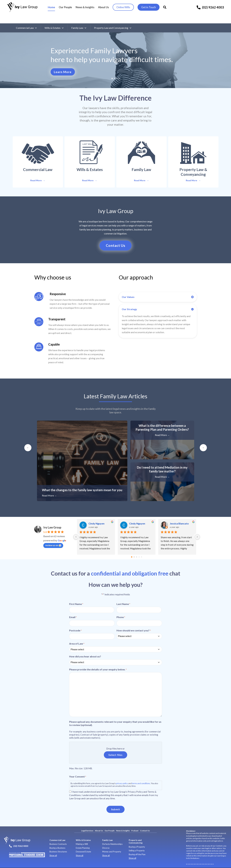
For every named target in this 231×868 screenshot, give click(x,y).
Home (53, 7)
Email (73, 609)
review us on (53, 537)
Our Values (128, 289)
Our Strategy (129, 301)
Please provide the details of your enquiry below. (98, 662)
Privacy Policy (62, 864)
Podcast (135, 823)
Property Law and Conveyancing (113, 19)
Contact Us (145, 823)
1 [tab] (112, 70)
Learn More (63, 63)
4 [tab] (119, 70)
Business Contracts (58, 836)
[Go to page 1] (134, 549)
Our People (67, 7)
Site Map (96, 864)
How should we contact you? (134, 623)
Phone (121, 609)
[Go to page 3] (139, 549)
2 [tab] (114, 70)
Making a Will (82, 836)
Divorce (106, 840)
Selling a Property (137, 843)
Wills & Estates (54, 19)
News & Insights (87, 7)
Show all (53, 848)
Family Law (79, 19)
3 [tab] (117, 70)
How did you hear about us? (85, 649)
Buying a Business (57, 840)
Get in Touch (150, 7)
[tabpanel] (116, 52)
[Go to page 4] (141, 549)
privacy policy (122, 775)
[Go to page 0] (132, 549)
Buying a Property (137, 839)
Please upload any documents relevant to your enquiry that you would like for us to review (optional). (115, 715)
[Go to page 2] (137, 549)
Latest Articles (116, 388)
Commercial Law (27, 19)
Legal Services (87, 823)
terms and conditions (141, 775)
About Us (105, 7)
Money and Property (112, 844)
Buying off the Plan (137, 846)
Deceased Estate (83, 844)
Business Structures (58, 844)
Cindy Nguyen (96, 516)
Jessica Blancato (179, 516)
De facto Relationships (112, 836)
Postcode (75, 623)
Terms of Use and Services (80, 864)
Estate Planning (83, 840)
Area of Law (77, 636)
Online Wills (125, 7)
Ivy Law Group (52, 520)
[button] (158, 289)
